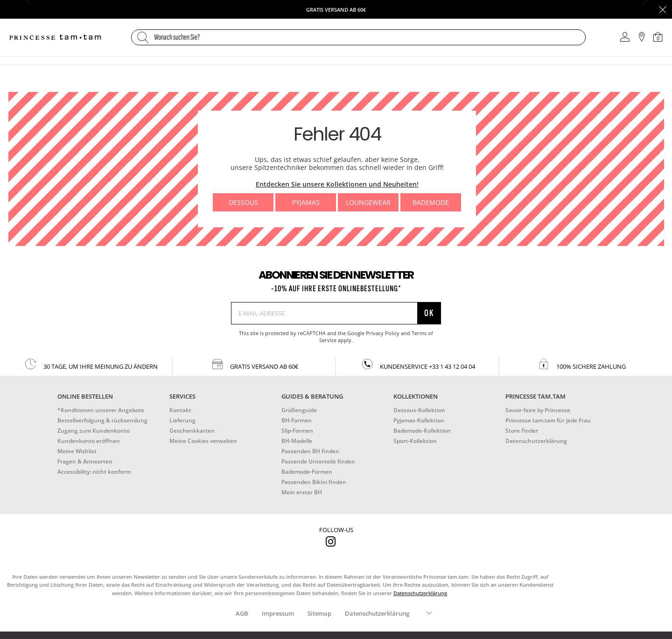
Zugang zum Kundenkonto (94, 431)
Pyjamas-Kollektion (419, 420)
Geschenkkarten (192, 431)
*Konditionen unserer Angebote (101, 410)
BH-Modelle (297, 441)
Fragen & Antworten (85, 461)
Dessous (243, 202)
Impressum (278, 613)
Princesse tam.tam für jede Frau (548, 420)
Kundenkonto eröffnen (89, 441)
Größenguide (299, 410)
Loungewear (368, 202)
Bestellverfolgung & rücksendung (102, 420)
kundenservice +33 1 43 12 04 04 (418, 364)
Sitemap (319, 613)
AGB (242, 613)
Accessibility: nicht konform (94, 472)
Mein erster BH (302, 492)
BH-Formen (297, 420)
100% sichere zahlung (581, 364)
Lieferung (182, 420)
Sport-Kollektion (415, 441)
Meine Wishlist (77, 451)
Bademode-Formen (307, 472)
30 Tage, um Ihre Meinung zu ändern (91, 364)
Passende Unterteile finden (318, 461)
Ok (429, 313)
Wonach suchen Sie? (177, 37)
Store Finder (522, 431)
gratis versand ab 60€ (254, 364)
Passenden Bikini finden (314, 482)
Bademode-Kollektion (422, 431)
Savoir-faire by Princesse (538, 410)
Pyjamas (306, 202)
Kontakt (180, 410)
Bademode (431, 202)
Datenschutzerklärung (536, 441)
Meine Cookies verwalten (203, 441)
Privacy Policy (383, 333)
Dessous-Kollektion (419, 410)
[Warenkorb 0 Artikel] (658, 37)
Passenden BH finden (310, 451)
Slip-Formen (297, 431)
